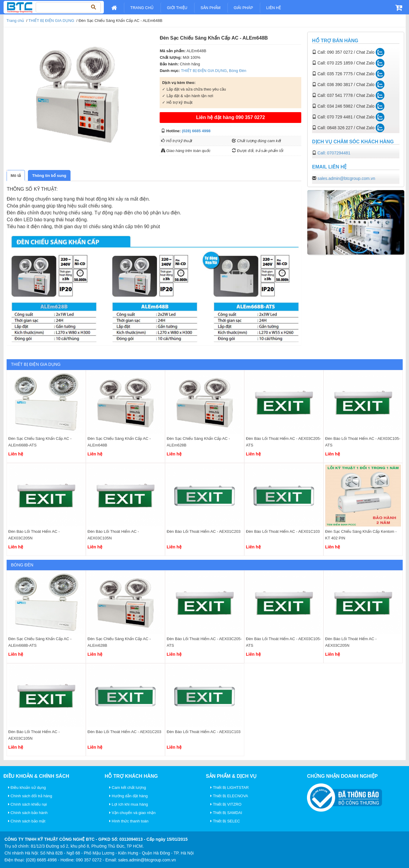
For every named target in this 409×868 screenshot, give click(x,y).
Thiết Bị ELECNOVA (229, 796)
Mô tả (16, 176)
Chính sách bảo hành (28, 813)
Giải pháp (243, 8)
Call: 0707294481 (334, 153)
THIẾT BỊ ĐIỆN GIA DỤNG (51, 21)
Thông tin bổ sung (49, 176)
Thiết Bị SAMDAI (226, 813)
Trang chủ (142, 8)
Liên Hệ (274, 8)
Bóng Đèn (238, 71)
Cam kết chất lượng (128, 787)
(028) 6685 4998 (196, 131)
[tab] (16, 176)
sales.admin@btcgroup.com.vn (346, 178)
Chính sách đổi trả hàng (30, 796)
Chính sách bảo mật (27, 821)
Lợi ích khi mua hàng (129, 804)
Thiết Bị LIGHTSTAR (230, 787)
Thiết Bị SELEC (225, 821)
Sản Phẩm (211, 8)
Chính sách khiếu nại (28, 804)
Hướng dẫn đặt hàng (129, 796)
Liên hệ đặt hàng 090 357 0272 (230, 117)
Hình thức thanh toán (129, 821)
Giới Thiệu (177, 8)
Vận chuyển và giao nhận (132, 813)
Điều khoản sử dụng (27, 787)
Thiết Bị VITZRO (226, 804)
